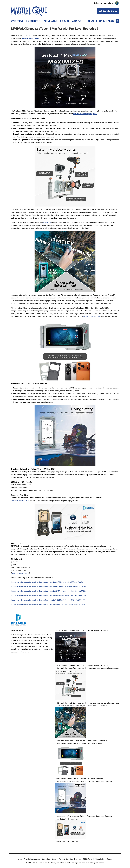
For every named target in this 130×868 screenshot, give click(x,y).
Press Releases (33, 21)
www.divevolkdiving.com (20, 501)
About (20, 859)
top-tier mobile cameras (92, 317)
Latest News (17, 21)
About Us (77, 21)
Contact (64, 21)
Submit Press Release (50, 859)
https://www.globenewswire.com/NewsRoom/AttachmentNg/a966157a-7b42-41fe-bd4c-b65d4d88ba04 (48, 596)
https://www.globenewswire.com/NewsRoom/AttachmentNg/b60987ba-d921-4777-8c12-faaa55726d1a (48, 587)
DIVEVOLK (47, 222)
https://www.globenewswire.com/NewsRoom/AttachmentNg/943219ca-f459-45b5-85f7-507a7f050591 (48, 600)
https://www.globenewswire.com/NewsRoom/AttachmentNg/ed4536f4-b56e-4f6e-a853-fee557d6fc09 (48, 582)
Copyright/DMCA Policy (84, 859)
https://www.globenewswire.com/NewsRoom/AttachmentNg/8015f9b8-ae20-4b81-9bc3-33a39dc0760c (48, 591)
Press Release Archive (32, 859)
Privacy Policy (100, 859)
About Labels (50, 21)
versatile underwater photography (85, 114)
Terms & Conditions (66, 859)
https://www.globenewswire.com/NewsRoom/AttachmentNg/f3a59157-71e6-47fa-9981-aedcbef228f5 (48, 604)
